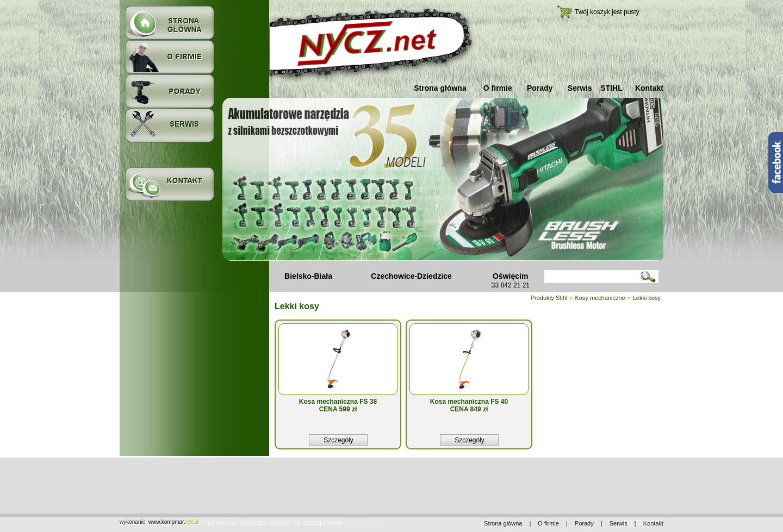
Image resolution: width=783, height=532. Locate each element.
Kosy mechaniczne (600, 298)
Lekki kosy (647, 298)
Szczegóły (338, 440)
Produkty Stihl (550, 298)
